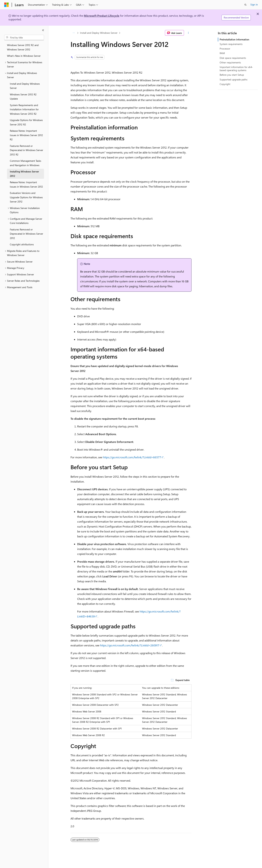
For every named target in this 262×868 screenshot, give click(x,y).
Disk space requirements (233, 58)
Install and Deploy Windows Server (99, 33)
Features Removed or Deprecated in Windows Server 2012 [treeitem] (26, 234)
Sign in (254, 4)
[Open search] (245, 5)
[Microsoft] (7, 5)
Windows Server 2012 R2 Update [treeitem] (23, 97)
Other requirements (230, 62)
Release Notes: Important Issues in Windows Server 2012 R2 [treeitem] (26, 135)
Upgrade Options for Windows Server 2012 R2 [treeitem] (26, 122)
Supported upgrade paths (234, 79)
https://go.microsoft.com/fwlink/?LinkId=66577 (132, 457)
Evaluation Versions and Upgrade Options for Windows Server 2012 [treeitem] (26, 197)
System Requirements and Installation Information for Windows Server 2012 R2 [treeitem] (24, 109)
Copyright (225, 84)
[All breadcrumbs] (74, 33)
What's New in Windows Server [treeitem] (24, 56)
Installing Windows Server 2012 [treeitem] (24, 174)
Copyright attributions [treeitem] (22, 244)
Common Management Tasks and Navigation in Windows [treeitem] (25, 163)
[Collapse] (43, 30)
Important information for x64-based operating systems (236, 69)
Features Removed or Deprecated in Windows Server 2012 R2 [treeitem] (26, 150)
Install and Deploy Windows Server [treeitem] (25, 86)
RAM (222, 53)
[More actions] (188, 33)
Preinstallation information (234, 39)
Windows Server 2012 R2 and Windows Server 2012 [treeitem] (23, 47)
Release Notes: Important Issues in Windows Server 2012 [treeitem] (26, 184)
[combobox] (24, 38)
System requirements (231, 44)
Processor (225, 49)
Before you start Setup (232, 75)
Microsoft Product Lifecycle (102, 16)
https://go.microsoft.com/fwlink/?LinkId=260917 (130, 645)
